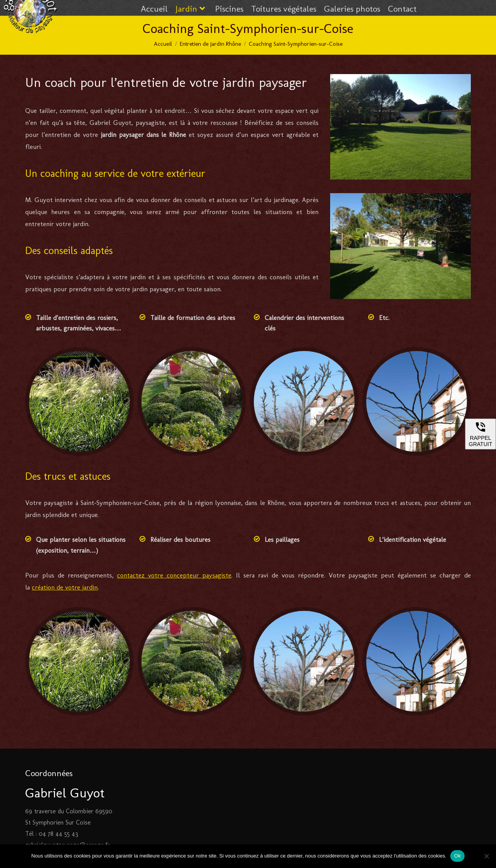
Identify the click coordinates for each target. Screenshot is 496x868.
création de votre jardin (65, 587)
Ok (457, 856)
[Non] (486, 856)
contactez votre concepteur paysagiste (174, 575)
